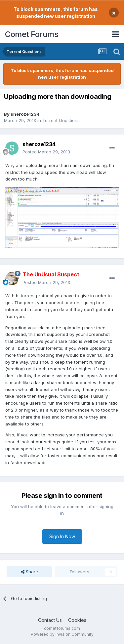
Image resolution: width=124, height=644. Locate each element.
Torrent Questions (61, 120)
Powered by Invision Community (62, 634)
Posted (46, 152)
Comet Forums (32, 34)
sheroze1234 (25, 114)
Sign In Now (62, 536)
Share (29, 572)
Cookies (77, 620)
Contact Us (50, 620)
